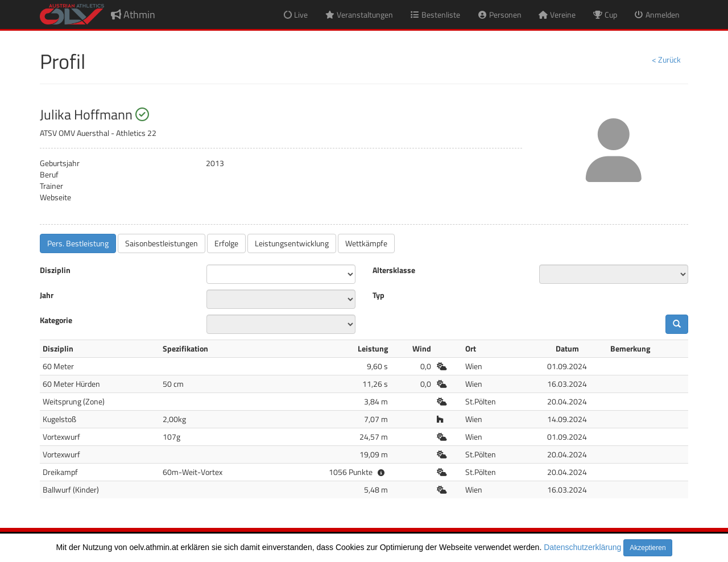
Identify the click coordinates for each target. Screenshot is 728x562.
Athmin (133, 15)
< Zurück (666, 59)
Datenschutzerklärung (582, 547)
